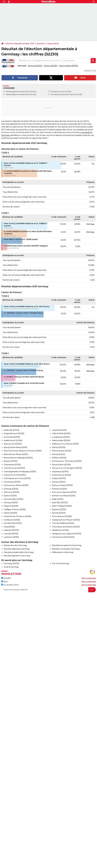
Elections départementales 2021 (20, 44)
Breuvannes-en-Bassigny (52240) (18, 458)
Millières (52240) (59, 458)
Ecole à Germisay (11, 567)
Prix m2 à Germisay (61, 564)
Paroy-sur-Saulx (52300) (62, 485)
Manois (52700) (59, 447)
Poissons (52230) (59, 489)
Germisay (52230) (11, 564)
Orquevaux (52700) (60, 472)
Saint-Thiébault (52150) (62, 506)
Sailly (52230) (58, 499)
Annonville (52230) (12, 437)
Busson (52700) (11, 461)
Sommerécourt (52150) (62, 516)
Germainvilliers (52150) (14, 499)
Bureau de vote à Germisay (15, 545)
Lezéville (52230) (59, 430)
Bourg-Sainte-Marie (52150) (15, 447)
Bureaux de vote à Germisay (61, 92)
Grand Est (41, 44)
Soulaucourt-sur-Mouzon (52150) (66, 520)
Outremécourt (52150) (61, 475)
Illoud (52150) (9, 527)
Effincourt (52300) (11, 492)
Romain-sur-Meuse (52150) (64, 496)
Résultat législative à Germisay (17, 556)
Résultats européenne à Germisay (67, 545)
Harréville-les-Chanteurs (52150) (17, 516)
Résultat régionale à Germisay (17, 549)
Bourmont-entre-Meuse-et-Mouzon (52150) (23, 451)
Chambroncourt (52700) (14, 468)
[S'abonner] (48, 590)
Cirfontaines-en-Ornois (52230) (17, 478)
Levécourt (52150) (11, 537)
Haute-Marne (53, 44)
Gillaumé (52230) (11, 506)
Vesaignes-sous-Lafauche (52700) (67, 534)
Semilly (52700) (59, 513)
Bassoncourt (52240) (13, 444)
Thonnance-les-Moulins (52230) (66, 527)
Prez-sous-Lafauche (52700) (64, 492)
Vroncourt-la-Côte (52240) (63, 537)
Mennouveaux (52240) (62, 451)
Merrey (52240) (59, 454)
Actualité (6, 578)
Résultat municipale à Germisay (66, 549)
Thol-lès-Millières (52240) (63, 523)
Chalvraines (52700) (12, 465)
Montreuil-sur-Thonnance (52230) (67, 461)
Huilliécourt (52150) (12, 520)
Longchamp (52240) (61, 437)
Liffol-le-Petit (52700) (61, 433)
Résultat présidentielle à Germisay (19, 552)
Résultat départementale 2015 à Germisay (21, 94)
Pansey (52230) (59, 482)
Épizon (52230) (51, 66)
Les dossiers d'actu (10, 585)
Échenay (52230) (11, 489)
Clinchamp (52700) (12, 482)
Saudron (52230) (59, 509)
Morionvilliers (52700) (69, 66)
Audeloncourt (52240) (13, 440)
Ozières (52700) (59, 478)
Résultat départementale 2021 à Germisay (21, 92)
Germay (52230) (35, 66)
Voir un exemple (89, 578)
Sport (5, 582)
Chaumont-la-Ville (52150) (15, 475)
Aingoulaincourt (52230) (14, 433)
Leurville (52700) (11, 534)
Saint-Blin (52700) (60, 503)
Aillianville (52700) (11, 430)
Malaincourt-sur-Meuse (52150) (65, 444)
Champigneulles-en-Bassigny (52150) (20, 472)
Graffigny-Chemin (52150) (15, 509)
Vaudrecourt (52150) (60, 530)
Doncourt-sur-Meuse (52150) (16, 485)
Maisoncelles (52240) (61, 440)
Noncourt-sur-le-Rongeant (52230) (67, 468)
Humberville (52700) (13, 523)
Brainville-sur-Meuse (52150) (16, 454)
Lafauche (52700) (11, 530)
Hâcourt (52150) (10, 513)
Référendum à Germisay (63, 552)
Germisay (54, 94)
